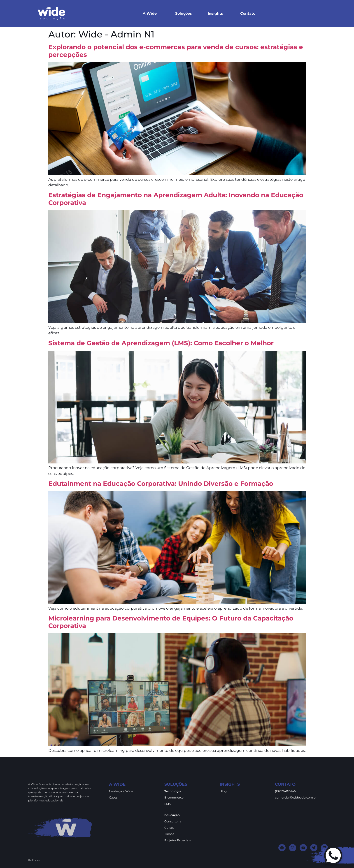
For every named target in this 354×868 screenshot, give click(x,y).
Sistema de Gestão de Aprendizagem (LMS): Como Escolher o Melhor (161, 343)
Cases (113, 797)
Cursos (169, 828)
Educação (172, 815)
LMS (168, 804)
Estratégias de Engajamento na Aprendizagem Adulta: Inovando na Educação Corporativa (176, 199)
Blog (223, 791)
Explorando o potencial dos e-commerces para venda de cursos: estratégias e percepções (176, 51)
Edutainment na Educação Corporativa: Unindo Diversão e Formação (161, 484)
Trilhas (169, 834)
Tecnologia (173, 791)
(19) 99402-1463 (286, 791)
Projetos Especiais (178, 840)
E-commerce (174, 797)
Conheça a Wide (121, 791)
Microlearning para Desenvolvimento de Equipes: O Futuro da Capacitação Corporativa (171, 622)
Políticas (34, 860)
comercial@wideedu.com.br (296, 797)
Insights (215, 13)
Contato (248, 13)
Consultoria (173, 821)
